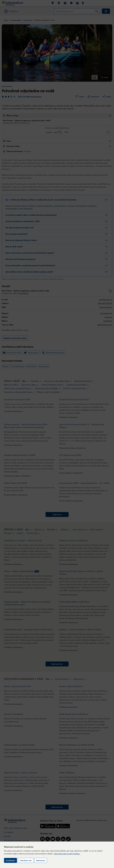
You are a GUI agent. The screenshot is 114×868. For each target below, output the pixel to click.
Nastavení (41, 860)
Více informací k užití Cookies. (67, 854)
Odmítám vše (26, 860)
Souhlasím (10, 860)
